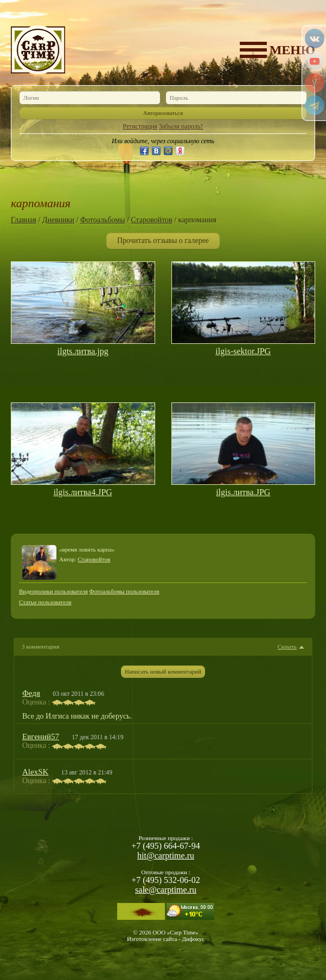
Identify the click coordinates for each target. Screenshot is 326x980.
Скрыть (287, 647)
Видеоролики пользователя (53, 591)
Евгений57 (41, 736)
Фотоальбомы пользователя (124, 591)
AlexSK (35, 772)
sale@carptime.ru (166, 890)
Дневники (58, 220)
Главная (24, 220)
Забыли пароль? (181, 126)
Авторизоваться (163, 113)
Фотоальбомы (103, 220)
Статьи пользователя (45, 602)
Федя (31, 693)
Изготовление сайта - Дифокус (166, 939)
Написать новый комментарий (163, 671)
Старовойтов (151, 220)
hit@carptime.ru (166, 856)
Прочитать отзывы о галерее (163, 241)
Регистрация (140, 126)
